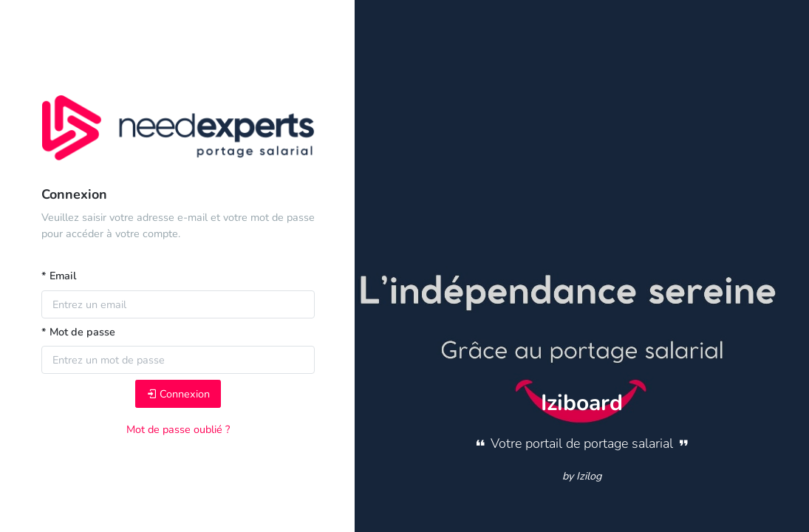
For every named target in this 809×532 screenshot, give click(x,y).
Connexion (178, 394)
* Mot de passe (78, 332)
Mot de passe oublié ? (178, 429)
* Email (59, 276)
